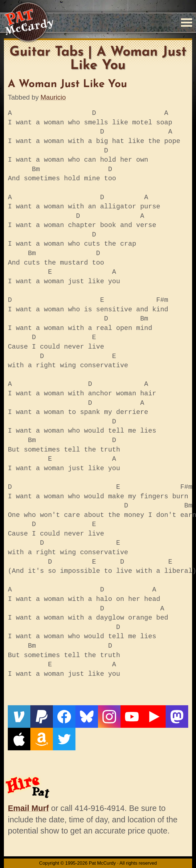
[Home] (29, 22)
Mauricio (53, 97)
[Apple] (19, 739)
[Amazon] (42, 739)
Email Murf (28, 808)
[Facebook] (64, 717)
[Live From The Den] (154, 717)
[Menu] (187, 23)
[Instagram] (109, 717)
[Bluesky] (87, 717)
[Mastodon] (177, 717)
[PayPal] (42, 717)
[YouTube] (132, 717)
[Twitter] (64, 739)
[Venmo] (19, 717)
